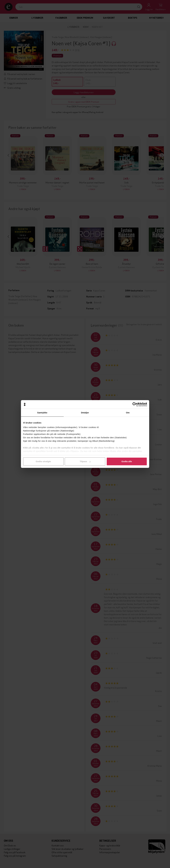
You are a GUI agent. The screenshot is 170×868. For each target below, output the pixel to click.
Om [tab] (128, 413)
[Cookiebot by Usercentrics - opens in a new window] (135, 404)
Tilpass (85, 461)
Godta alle (127, 461)
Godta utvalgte (43, 461)
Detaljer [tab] (85, 413)
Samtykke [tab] (42, 413)
